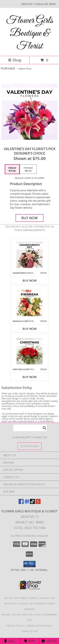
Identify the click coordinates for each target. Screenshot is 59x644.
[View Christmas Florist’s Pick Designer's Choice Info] (29, 351)
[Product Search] (30, 428)
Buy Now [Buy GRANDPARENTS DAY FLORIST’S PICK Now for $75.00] (30, 281)
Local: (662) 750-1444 (30, 528)
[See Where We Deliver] (30, 446)
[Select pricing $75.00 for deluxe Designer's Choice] (12, 169)
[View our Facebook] (21, 503)
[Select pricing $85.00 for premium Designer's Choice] (28, 169)
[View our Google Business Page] (27, 503)
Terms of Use (30, 631)
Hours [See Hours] (49, 641)
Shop (15, 60)
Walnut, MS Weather (14, 615)
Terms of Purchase (39, 626)
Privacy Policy (15, 626)
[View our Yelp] (38, 503)
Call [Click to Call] (10, 641)
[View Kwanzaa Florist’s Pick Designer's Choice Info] (29, 303)
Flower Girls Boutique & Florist (29, 33)
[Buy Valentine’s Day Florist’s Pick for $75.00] (30, 218)
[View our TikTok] (32, 503)
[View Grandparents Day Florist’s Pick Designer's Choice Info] (29, 255)
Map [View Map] (30, 641)
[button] (29, 564)
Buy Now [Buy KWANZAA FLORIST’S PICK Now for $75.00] (30, 329)
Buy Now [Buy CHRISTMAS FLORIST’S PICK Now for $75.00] (30, 377)
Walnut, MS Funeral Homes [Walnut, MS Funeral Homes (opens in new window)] (21, 598)
